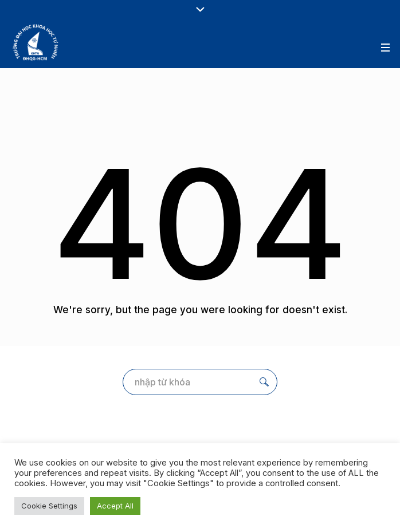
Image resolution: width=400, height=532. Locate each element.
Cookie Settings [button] (49, 506)
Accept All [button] (115, 506)
